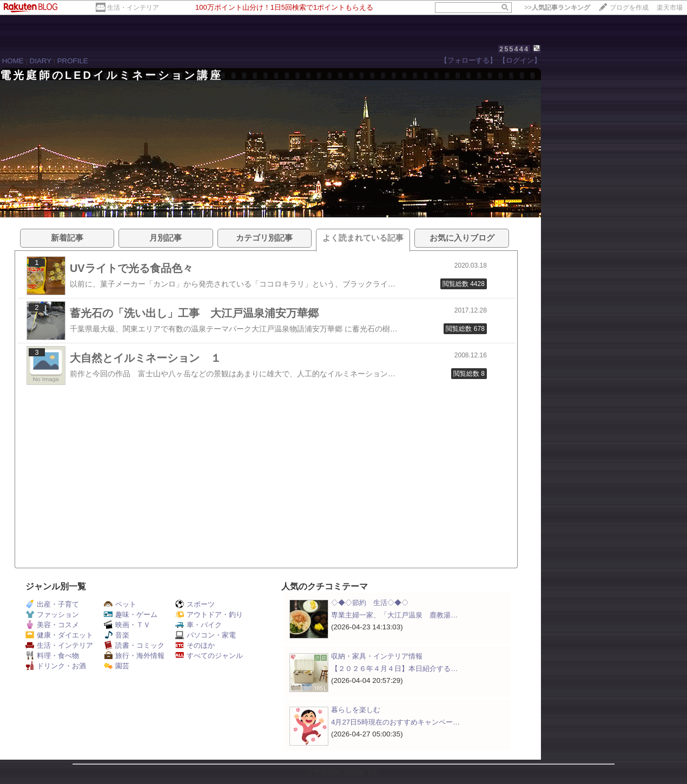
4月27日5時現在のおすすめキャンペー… (395, 722)
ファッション (52, 614)
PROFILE (73, 61)
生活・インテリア (133, 8)
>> (557, 8)
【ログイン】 (520, 60)
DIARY (41, 61)
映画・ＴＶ (127, 625)
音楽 (117, 635)
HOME (13, 61)
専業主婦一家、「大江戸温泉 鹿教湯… (394, 615)
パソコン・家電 (206, 635)
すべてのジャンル (209, 656)
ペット (120, 604)
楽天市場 (670, 8)
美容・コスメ (52, 625)
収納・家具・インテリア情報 (377, 656)
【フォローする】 (468, 60)
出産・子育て (52, 604)
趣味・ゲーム (131, 614)
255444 (514, 49)
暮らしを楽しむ (356, 710)
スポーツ (195, 604)
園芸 (117, 666)
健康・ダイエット (59, 635)
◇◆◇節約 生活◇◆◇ (370, 603)
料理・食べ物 (52, 656)
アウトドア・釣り (209, 614)
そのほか (195, 645)
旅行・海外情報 (134, 656)
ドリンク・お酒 (56, 666)
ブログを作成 (629, 8)
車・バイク (199, 625)
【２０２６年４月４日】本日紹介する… (394, 669)
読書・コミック (134, 645)
